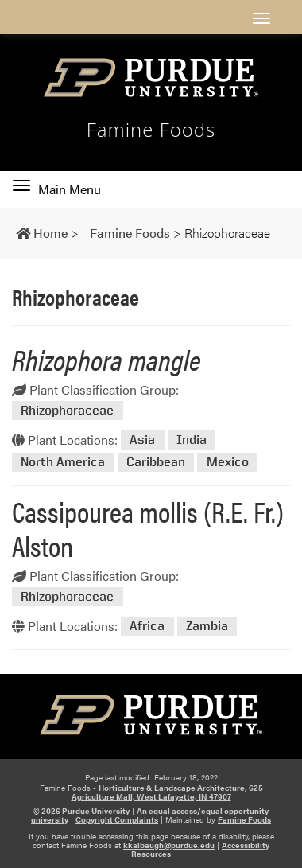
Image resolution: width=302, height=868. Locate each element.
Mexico (228, 462)
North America (63, 462)
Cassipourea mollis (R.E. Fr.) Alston (148, 528)
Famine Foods (151, 130)
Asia (142, 440)
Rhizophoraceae (67, 410)
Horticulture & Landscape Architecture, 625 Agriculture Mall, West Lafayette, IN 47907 (167, 792)
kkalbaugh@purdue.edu (169, 845)
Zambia (207, 627)
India (192, 440)
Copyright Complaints (117, 819)
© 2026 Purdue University (81, 811)
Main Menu (57, 189)
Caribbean (156, 462)
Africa (147, 627)
